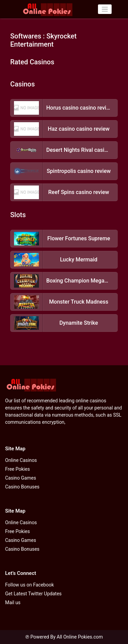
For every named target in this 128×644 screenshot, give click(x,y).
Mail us (13, 602)
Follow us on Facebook (30, 585)
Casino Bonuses (22, 487)
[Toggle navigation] (105, 9)
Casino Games (21, 478)
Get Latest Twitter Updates (33, 594)
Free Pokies (17, 469)
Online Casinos (21, 460)
